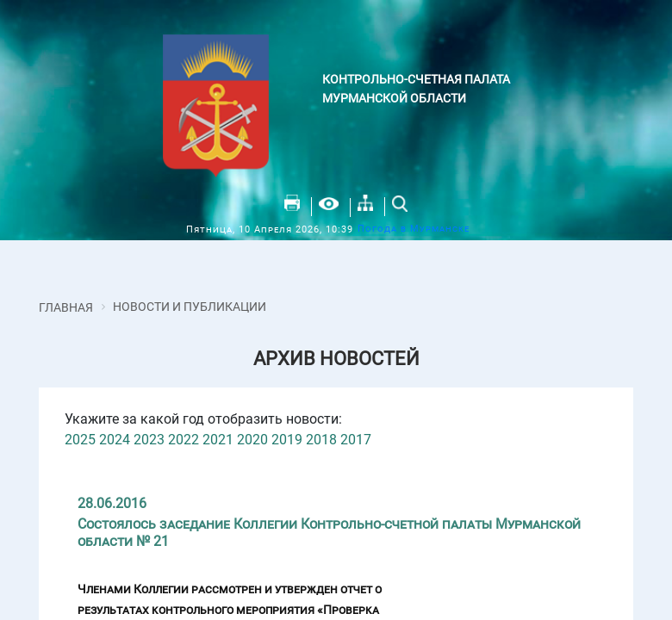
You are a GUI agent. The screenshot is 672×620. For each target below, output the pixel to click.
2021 (218, 440)
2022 (184, 440)
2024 (115, 440)
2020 (252, 440)
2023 (149, 440)
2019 (287, 440)
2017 (356, 440)
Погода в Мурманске (414, 229)
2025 (80, 440)
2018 (321, 440)
